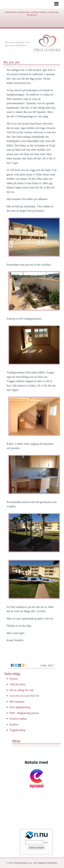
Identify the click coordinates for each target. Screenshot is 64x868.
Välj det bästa (17, 684)
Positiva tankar (18, 719)
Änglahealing (17, 730)
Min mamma (17, 702)
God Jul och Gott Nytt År (24, 696)
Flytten (14, 679)
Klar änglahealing (20, 707)
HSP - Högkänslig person (24, 713)
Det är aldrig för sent (22, 690)
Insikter (14, 724)
